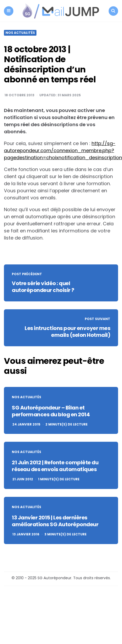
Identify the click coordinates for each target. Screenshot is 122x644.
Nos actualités (20, 33)
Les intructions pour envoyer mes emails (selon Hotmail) (67, 332)
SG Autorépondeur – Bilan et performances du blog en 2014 (51, 411)
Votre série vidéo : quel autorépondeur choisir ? (43, 287)
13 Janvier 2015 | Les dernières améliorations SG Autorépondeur (55, 521)
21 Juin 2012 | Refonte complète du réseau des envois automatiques (55, 466)
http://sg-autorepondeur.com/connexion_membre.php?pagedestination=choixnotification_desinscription (63, 150)
